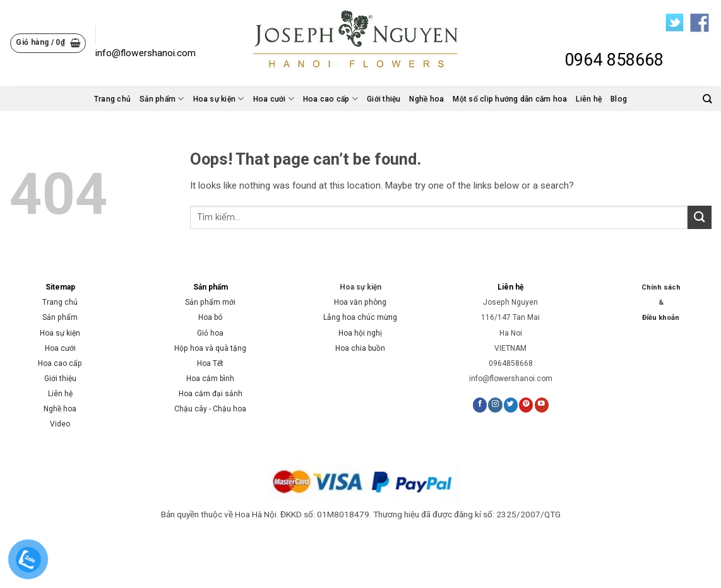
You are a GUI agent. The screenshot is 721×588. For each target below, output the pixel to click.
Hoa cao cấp (331, 99)
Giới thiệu (384, 99)
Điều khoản (661, 318)
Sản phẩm (162, 99)
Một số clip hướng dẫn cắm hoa (510, 99)
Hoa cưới (274, 99)
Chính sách (661, 287)
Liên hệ (589, 99)
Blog (619, 99)
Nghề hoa (426, 99)
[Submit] (700, 217)
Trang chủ (112, 99)
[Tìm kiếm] (707, 99)
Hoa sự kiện (219, 99)
